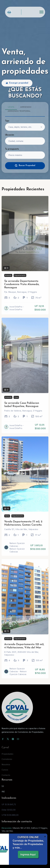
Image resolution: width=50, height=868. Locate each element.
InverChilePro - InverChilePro (17, 312)
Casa (16, 401)
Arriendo (8, 279)
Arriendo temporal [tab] (19, 111)
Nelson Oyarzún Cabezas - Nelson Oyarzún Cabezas (17, 551)
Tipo (7, 121)
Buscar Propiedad (25, 166)
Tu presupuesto (12, 149)
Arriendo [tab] (26, 107)
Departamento (20, 279)
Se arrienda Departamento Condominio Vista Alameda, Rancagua (22, 288)
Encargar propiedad (17, 83)
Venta (7, 519)
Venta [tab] (11, 107)
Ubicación (10, 135)
